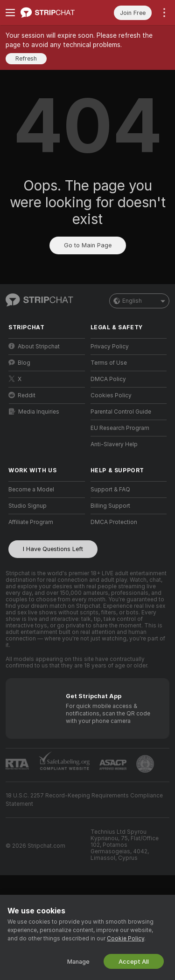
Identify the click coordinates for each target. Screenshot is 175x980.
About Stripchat (34, 346)
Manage (78, 962)
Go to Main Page (88, 245)
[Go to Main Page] (54, 13)
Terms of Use (109, 363)
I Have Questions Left (53, 549)
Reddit (22, 395)
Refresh (26, 58)
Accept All (134, 962)
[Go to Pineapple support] (145, 764)
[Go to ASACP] (113, 765)
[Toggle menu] (10, 13)
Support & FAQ (110, 490)
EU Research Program (120, 428)
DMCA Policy (108, 379)
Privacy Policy (110, 347)
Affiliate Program (31, 522)
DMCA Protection (114, 522)
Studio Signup (28, 506)
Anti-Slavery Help (114, 444)
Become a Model (31, 490)
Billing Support (110, 506)
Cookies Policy (111, 395)
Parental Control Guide (121, 412)
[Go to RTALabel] (17, 764)
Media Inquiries (34, 412)
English (139, 301)
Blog (19, 363)
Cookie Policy (126, 939)
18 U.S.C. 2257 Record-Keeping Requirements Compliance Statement (84, 800)
